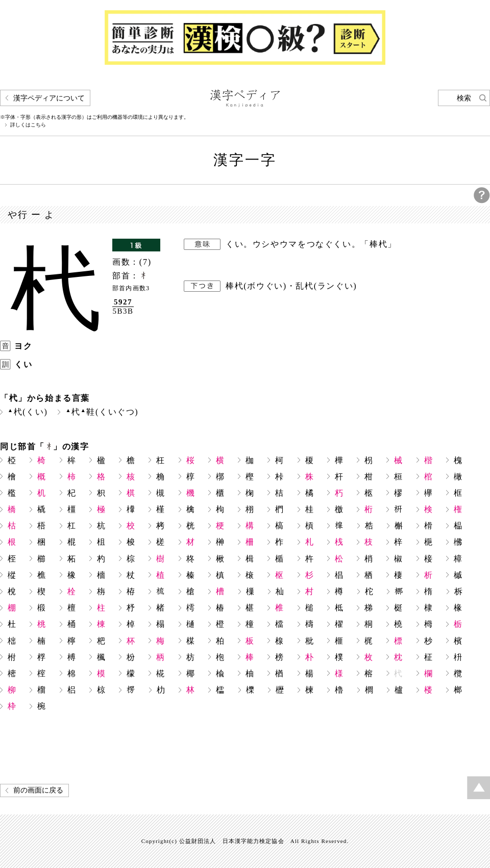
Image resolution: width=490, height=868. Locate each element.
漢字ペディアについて (49, 98)
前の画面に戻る (38, 790)
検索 (464, 98)
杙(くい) (28, 412)
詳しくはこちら (28, 125)
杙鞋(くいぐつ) (102, 412)
